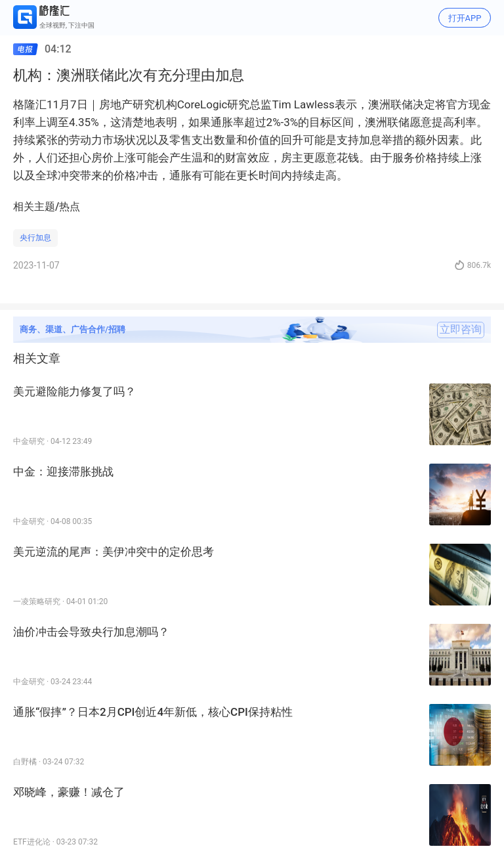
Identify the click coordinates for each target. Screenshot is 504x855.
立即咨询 (461, 330)
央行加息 (35, 238)
